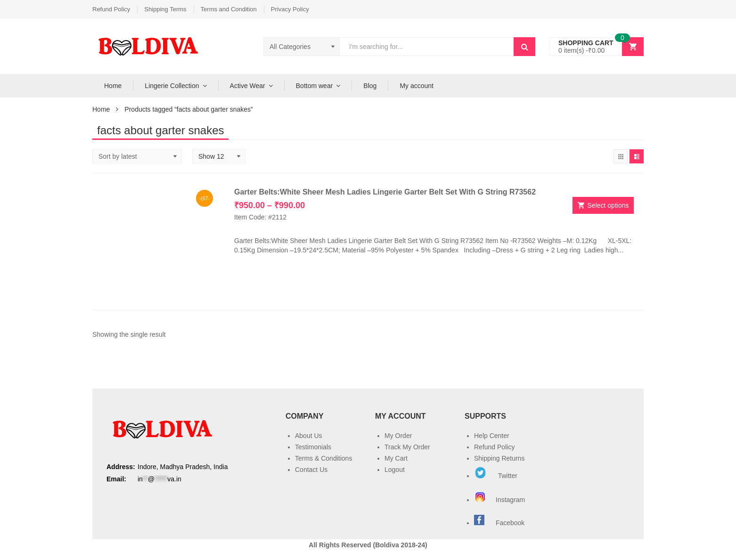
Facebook (510, 523)
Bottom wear (315, 86)
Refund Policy (111, 9)
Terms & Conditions (323, 458)
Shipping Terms (165, 9)
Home (113, 86)
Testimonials (313, 447)
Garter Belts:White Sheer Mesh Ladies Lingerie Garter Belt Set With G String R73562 (385, 192)
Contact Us (311, 470)
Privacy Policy (290, 9)
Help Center (492, 436)
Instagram (500, 500)
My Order (398, 436)
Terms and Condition (229, 9)
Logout (395, 470)
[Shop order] (137, 156)
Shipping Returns (499, 458)
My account (417, 86)
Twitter (496, 476)
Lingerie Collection (172, 86)
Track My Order (407, 447)
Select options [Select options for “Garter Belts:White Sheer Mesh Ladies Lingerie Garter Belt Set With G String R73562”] (608, 205)
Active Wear (248, 86)
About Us (309, 436)
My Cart (396, 458)
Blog (370, 86)
